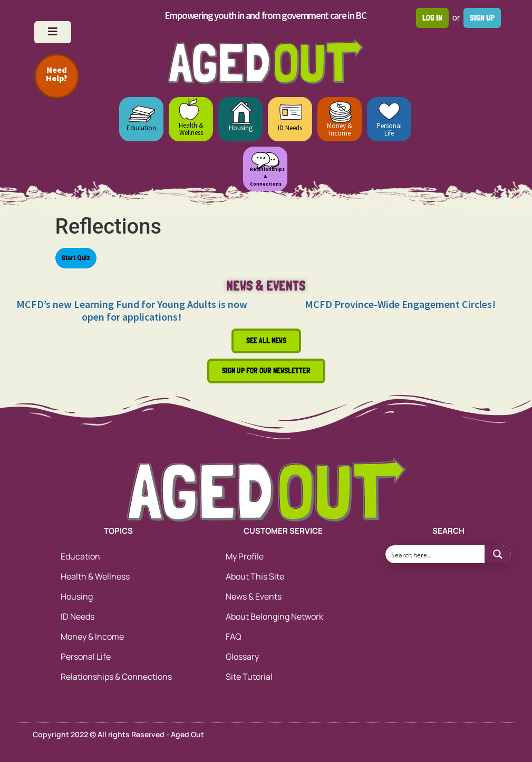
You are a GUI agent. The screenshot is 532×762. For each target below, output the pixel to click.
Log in (432, 18)
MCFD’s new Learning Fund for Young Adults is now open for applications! (132, 310)
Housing (241, 128)
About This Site (255, 576)
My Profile (245, 556)
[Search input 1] (436, 554)
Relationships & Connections (116, 677)
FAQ (234, 636)
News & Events (254, 596)
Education (141, 128)
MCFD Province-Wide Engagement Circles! (400, 304)
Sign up (482, 18)
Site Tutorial (249, 677)
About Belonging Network (274, 616)
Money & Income (340, 129)
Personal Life (389, 129)
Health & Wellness (191, 129)
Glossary (242, 657)
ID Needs (290, 128)
